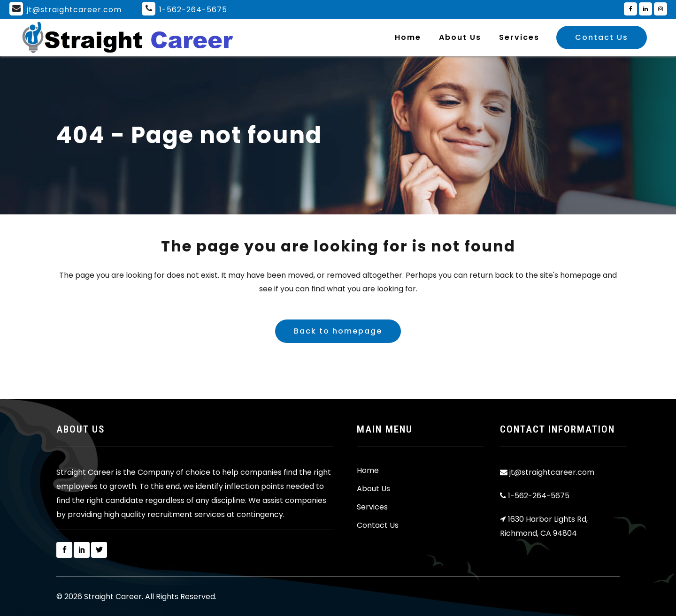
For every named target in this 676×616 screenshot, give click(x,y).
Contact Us (602, 37)
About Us (373, 489)
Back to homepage (338, 331)
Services (372, 507)
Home (368, 471)
